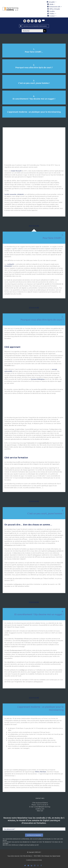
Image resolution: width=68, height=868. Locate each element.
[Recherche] (45, 31)
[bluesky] (25, 866)
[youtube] (25, 21)
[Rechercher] (32, 31)
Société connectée (10, 194)
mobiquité (11, 264)
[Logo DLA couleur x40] (10, 8)
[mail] (36, 21)
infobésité (20, 194)
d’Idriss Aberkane (41, 772)
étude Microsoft (16, 171)
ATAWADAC (8, 266)
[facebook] (40, 21)
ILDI (42, 811)
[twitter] (43, 20)
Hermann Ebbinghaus (38, 379)
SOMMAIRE (34, 224)
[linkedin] (28, 21)
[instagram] (32, 21)
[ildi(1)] (18, 801)
